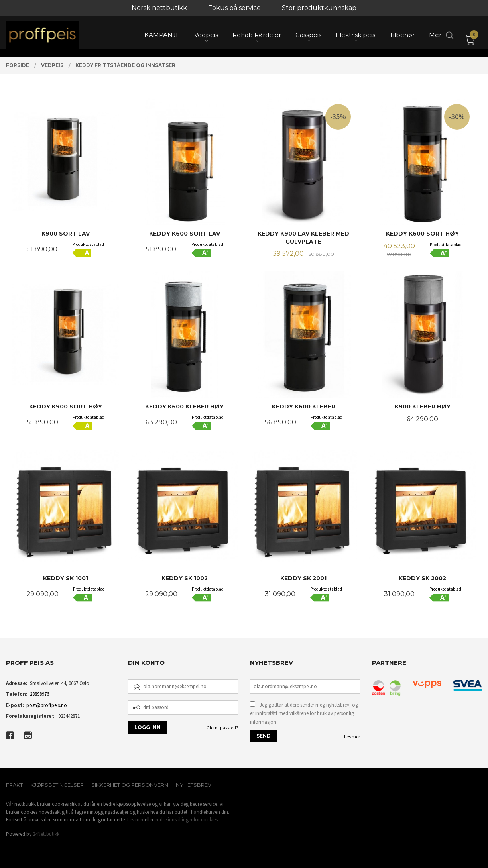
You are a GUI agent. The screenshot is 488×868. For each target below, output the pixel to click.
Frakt (14, 785)
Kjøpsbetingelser (57, 785)
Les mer (352, 737)
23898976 (39, 694)
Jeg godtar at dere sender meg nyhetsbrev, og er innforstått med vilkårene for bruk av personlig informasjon (304, 713)
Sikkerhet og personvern (130, 785)
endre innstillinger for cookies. (187, 820)
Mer (435, 36)
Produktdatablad (88, 244)
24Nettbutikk (46, 834)
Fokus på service (234, 8)
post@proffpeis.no (47, 705)
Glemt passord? (222, 728)
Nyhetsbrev (194, 785)
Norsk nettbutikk (159, 8)
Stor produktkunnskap (319, 8)
